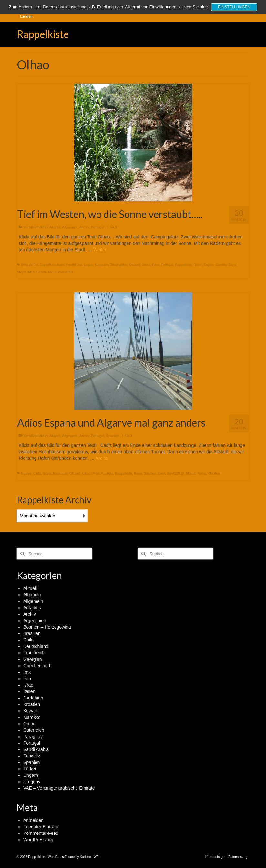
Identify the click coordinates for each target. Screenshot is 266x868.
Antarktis (32, 608)
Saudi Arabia (36, 749)
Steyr (232, 265)
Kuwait (30, 711)
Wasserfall (66, 272)
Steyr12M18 (26, 272)
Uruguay (32, 782)
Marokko (32, 717)
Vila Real (214, 473)
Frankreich (34, 653)
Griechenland (37, 666)
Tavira (52, 272)
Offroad (134, 265)
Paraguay (33, 737)
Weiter (100, 250)
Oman (29, 724)
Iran (27, 679)
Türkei (30, 769)
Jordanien (33, 698)
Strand (41, 272)
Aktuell (55, 227)
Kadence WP (89, 857)
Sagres (209, 265)
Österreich (34, 730)
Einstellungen (234, 7)
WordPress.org (38, 840)
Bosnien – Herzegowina (47, 627)
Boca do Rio (29, 265)
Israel (29, 685)
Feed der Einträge (41, 827)
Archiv (84, 227)
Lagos (89, 265)
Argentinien (35, 621)
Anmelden (33, 820)
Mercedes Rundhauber (111, 265)
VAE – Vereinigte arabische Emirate (59, 788)
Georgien (33, 659)
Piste (156, 265)
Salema (221, 265)
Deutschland (36, 646)
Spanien (113, 436)
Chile (28, 640)
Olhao (146, 265)
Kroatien (32, 704)
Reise (198, 265)
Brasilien (32, 633)
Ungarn (31, 775)
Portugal (98, 227)
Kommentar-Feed (41, 833)
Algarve (26, 473)
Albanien (32, 595)
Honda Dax (74, 265)
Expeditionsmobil (52, 265)
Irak (27, 672)
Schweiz (32, 756)
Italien (29, 691)
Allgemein (70, 227)
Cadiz (37, 473)
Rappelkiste (43, 34)
